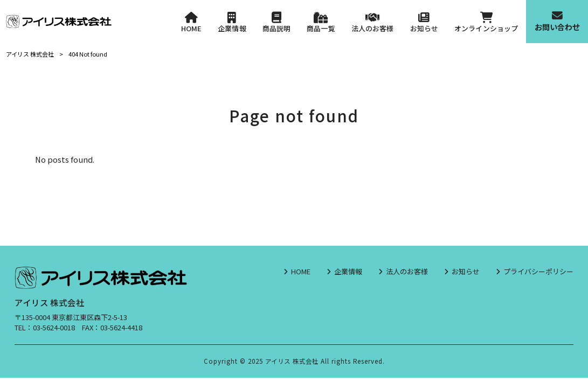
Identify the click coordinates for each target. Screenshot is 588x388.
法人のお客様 (407, 272)
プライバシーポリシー (538, 272)
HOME (301, 272)
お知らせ (466, 272)
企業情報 (348, 272)
